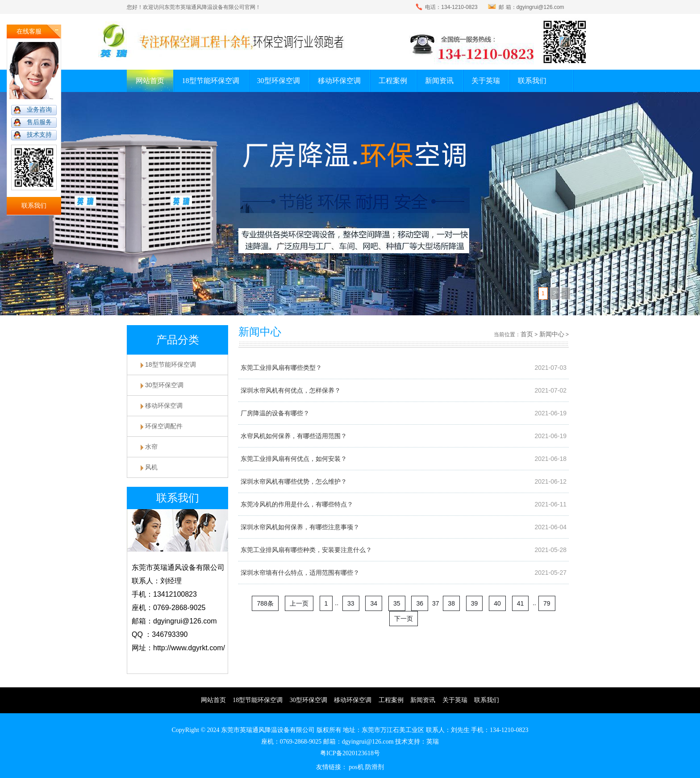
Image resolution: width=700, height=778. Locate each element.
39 (475, 603)
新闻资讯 (439, 81)
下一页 (404, 619)
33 (351, 603)
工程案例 (393, 81)
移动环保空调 (339, 81)
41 (521, 603)
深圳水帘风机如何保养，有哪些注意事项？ (300, 527)
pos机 (356, 767)
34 (374, 603)
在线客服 (29, 31)
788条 (265, 603)
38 (451, 603)
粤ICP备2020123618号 (350, 753)
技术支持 (39, 135)
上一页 (299, 603)
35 (397, 603)
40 (497, 603)
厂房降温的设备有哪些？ (275, 413)
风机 (151, 467)
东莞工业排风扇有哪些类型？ (281, 368)
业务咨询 (39, 110)
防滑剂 (375, 767)
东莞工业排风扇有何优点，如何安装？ (294, 459)
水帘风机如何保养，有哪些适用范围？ (294, 436)
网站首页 (150, 81)
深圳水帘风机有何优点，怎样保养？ (291, 390)
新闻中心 (552, 334)
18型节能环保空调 (211, 81)
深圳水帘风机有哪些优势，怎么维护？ (294, 481)
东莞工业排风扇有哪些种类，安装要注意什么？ (306, 550)
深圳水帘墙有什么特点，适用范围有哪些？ (300, 573)
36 (420, 603)
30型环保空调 (279, 81)
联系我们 (532, 81)
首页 (527, 334)
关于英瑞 (486, 81)
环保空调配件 (164, 426)
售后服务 (39, 122)
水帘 (151, 447)
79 (547, 603)
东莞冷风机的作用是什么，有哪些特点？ (297, 504)
